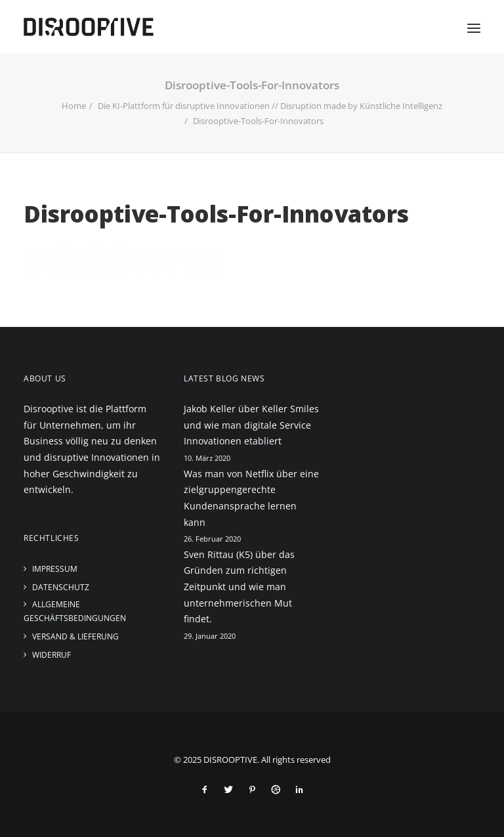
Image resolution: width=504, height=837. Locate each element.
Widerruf (52, 655)
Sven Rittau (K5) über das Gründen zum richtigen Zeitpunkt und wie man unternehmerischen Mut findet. (239, 587)
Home (74, 106)
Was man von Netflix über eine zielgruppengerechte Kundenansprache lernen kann (251, 498)
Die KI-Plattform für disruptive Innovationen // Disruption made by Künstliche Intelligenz (270, 106)
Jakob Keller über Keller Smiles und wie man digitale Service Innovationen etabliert (251, 425)
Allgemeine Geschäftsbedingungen (75, 611)
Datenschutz (61, 587)
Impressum (55, 569)
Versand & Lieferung (75, 636)
